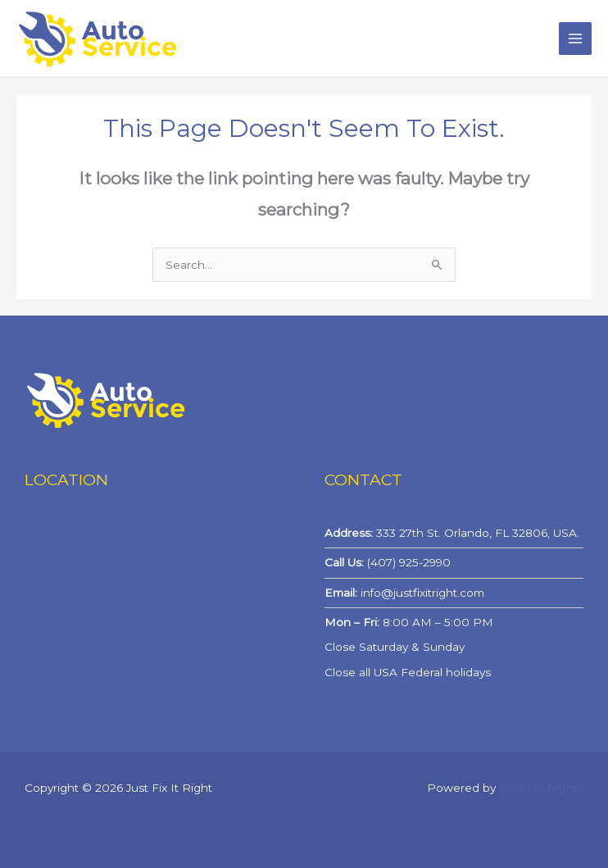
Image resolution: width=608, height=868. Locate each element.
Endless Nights (541, 788)
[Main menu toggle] (576, 39)
